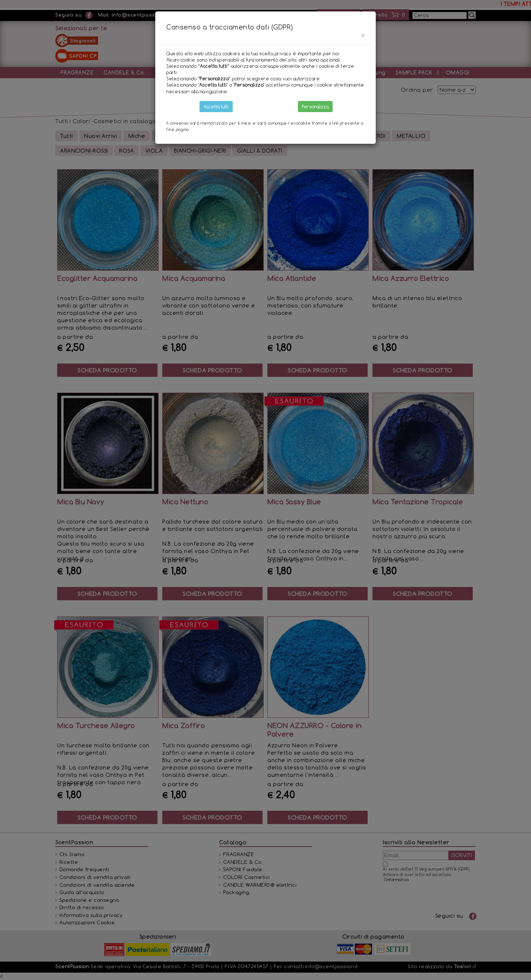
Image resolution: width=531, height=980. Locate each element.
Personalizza (315, 107)
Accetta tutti (216, 107)
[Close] (363, 35)
